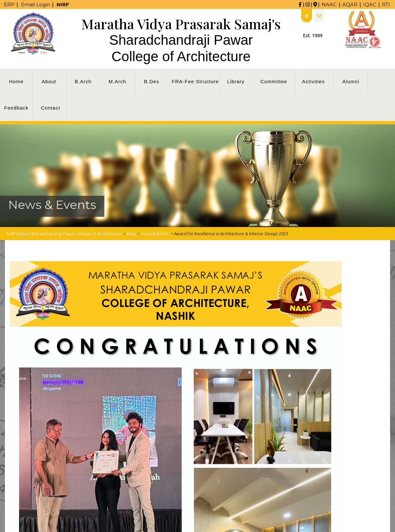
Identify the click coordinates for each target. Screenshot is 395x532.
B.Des (152, 81)
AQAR (350, 4)
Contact (51, 108)
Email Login (36, 4)
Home (16, 81)
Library (236, 81)
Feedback (16, 108)
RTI (386, 4)
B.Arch (83, 81)
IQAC (370, 4)
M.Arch (118, 81)
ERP (9, 4)
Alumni (351, 81)
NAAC (329, 4)
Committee (274, 81)
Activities (313, 81)
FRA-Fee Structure (195, 81)
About (49, 81)
